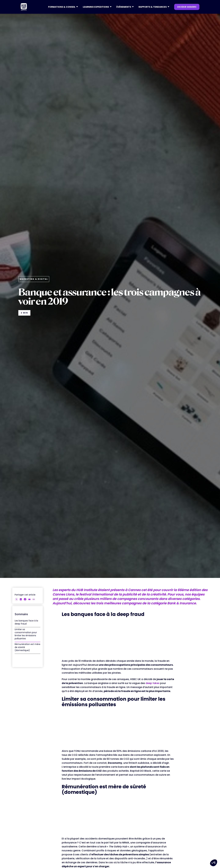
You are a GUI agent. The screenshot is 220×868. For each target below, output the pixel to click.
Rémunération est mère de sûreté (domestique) (28, 647)
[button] (63, 7)
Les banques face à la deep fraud (26, 622)
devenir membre (187, 7)
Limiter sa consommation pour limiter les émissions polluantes (26, 634)
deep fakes (153, 683)
